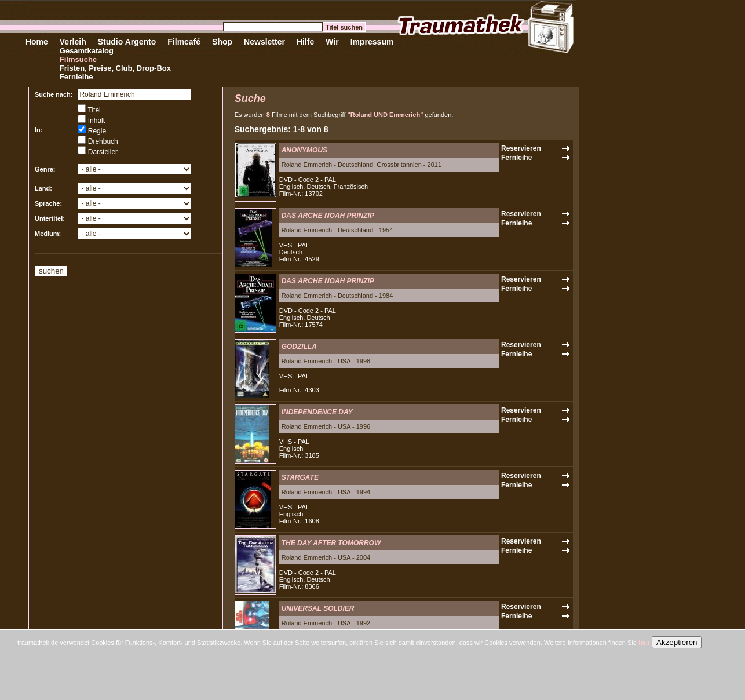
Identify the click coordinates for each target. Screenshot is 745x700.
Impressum (372, 42)
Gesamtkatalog (87, 51)
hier (644, 643)
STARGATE (300, 477)
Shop (222, 42)
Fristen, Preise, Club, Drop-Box (115, 68)
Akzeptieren (677, 642)
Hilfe (305, 42)
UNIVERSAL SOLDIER (318, 608)
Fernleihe (76, 77)
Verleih (73, 42)
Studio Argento (127, 42)
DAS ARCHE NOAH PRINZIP (328, 216)
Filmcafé (184, 42)
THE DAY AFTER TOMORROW (331, 543)
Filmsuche (78, 59)
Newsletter (264, 42)
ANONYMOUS (304, 150)
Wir (332, 42)
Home (37, 42)
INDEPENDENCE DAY (317, 412)
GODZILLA (299, 347)
